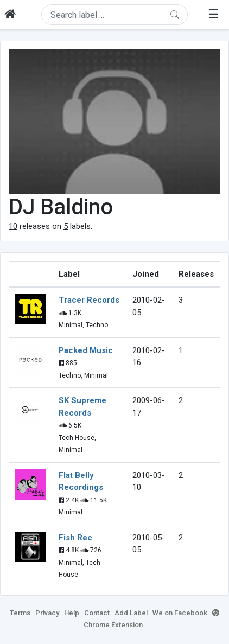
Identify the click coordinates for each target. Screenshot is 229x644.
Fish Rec (75, 538)
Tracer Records (89, 300)
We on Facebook (180, 613)
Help (72, 613)
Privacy (47, 613)
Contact (97, 613)
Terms (20, 613)
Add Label (131, 613)
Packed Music (86, 350)
